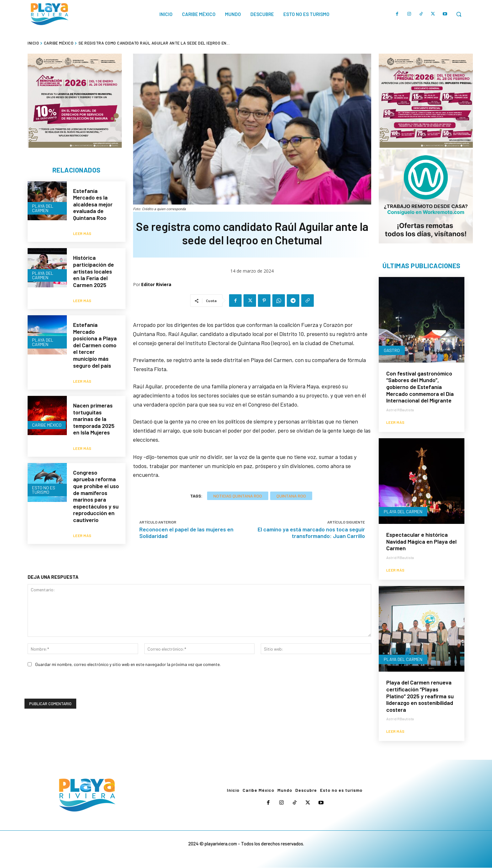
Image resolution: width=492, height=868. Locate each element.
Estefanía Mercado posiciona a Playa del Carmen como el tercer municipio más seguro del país (95, 338)
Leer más (82, 230)
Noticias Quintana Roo (238, 496)
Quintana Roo (291, 496)
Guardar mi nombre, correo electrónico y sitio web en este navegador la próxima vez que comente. (128, 653)
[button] (459, 14)
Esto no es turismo (44, 474)
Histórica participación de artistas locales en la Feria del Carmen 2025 (94, 268)
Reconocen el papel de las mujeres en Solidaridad (186, 533)
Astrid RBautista (400, 410)
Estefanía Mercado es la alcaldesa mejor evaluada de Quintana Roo (93, 205)
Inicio (33, 43)
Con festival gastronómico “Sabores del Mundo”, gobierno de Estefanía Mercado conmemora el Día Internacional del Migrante (420, 387)
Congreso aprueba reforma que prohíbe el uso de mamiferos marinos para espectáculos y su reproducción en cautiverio (96, 480)
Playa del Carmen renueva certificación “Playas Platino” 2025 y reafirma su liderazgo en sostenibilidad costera (420, 696)
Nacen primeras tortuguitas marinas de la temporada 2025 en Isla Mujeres (94, 407)
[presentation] (72, 675)
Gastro (392, 351)
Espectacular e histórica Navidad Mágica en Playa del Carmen (421, 542)
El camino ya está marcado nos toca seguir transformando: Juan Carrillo (311, 533)
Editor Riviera (156, 284)
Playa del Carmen (43, 208)
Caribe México (59, 43)
